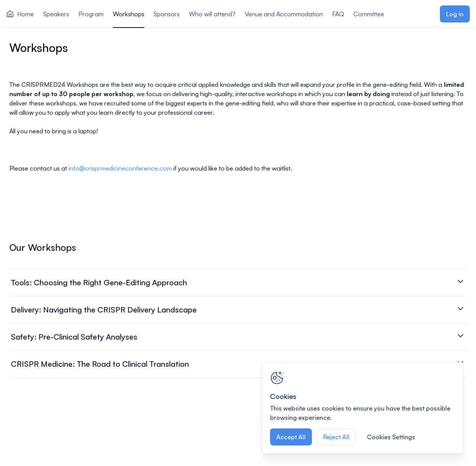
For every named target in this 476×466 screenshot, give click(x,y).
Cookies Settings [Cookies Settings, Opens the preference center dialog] (391, 437)
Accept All (291, 437)
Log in (455, 14)
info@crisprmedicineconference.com (120, 168)
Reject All (336, 437)
